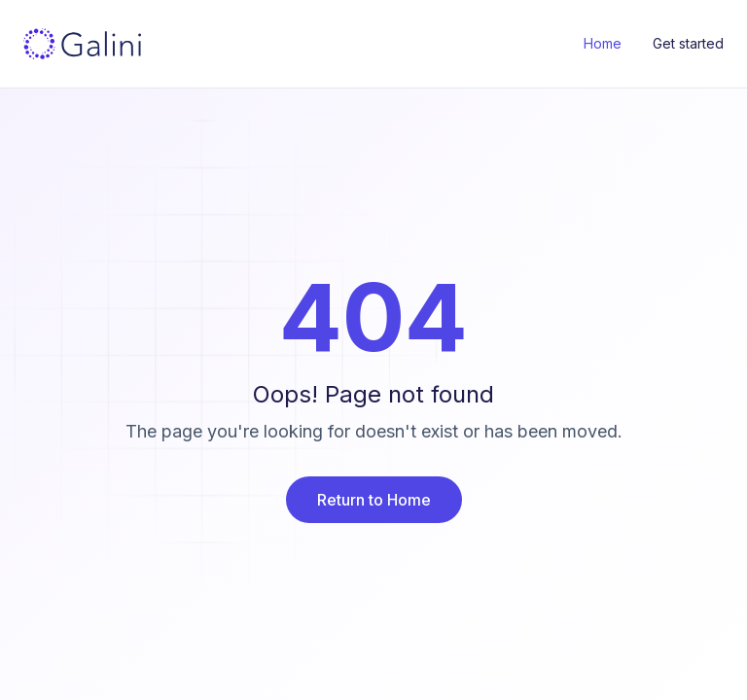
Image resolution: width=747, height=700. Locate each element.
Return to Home (374, 500)
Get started (688, 43)
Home (603, 43)
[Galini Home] (82, 44)
